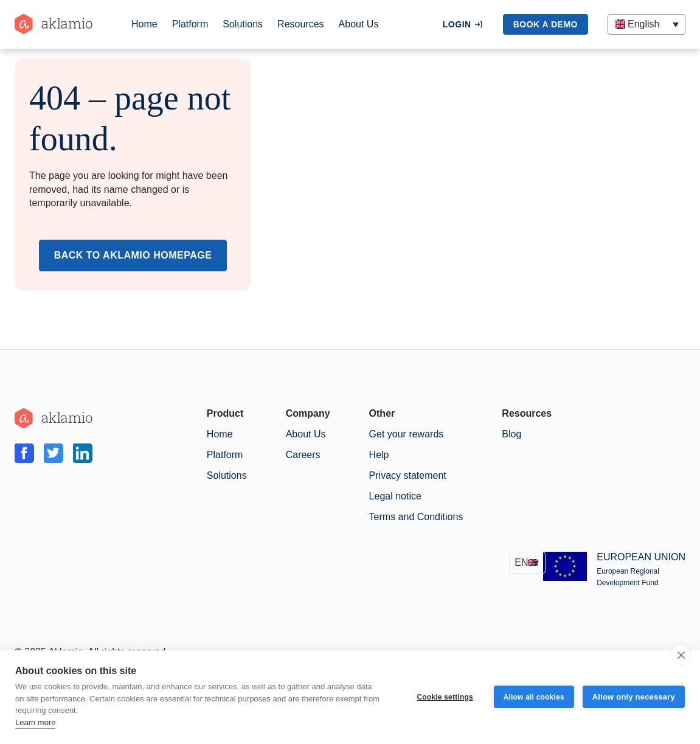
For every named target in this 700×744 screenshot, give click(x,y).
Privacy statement (408, 475)
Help (379, 455)
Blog (511, 434)
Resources (300, 24)
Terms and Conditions (416, 517)
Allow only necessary (634, 697)
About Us (359, 24)
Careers (303, 455)
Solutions (243, 24)
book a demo (546, 24)
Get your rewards (407, 434)
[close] (681, 655)
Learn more (35, 722)
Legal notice (395, 496)
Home (144, 24)
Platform (190, 24)
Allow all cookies (534, 697)
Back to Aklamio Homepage (133, 255)
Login (457, 24)
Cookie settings (445, 697)
